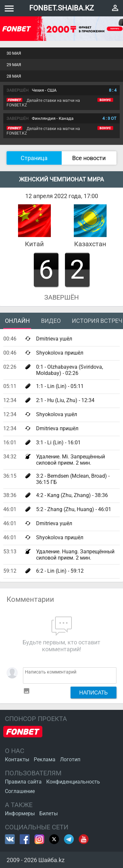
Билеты (49, 813)
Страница (34, 158)
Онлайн (17, 321)
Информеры (20, 813)
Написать (94, 693)
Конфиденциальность (73, 782)
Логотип (70, 759)
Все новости (89, 158)
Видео (51, 321)
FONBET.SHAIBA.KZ (61, 8)
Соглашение (20, 791)
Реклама (45, 759)
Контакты (17, 759)
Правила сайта (23, 782)
